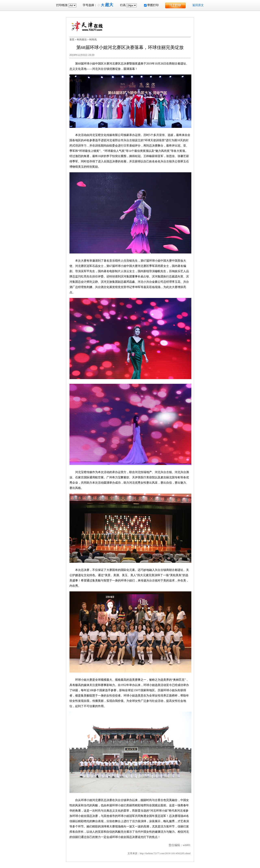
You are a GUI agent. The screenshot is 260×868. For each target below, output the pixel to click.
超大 (109, 5)
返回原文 (198, 5)
